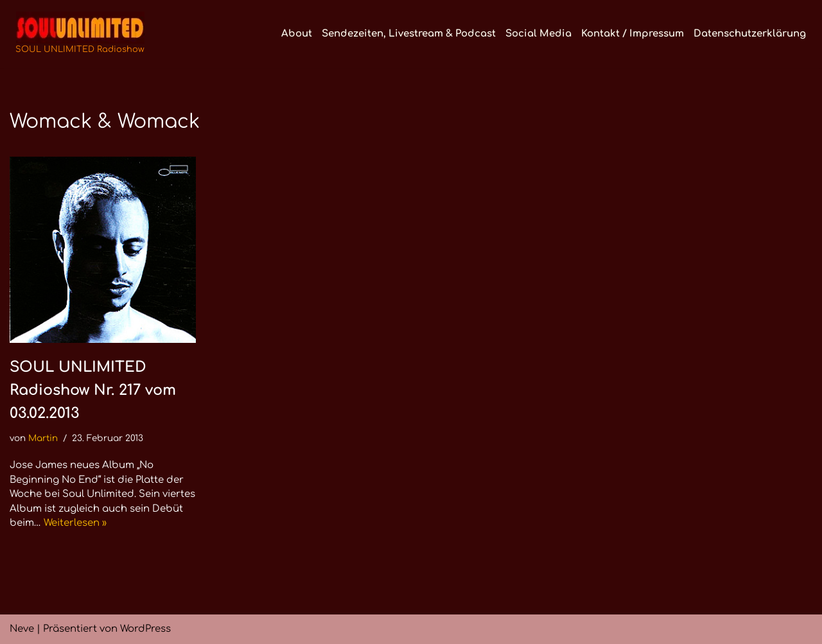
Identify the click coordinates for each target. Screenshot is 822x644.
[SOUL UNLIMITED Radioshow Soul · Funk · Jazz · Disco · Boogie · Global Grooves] (80, 34)
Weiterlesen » (75, 523)
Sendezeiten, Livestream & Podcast (409, 34)
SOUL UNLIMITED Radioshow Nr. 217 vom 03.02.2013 (93, 390)
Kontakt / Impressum (633, 34)
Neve (22, 629)
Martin (43, 438)
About (297, 34)
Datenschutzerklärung (750, 34)
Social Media (538, 34)
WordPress (145, 629)
